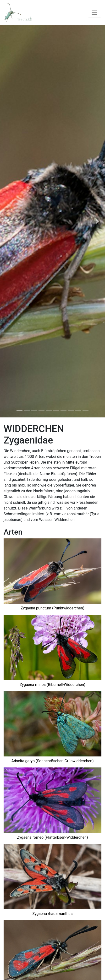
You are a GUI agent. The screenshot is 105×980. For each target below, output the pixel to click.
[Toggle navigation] (94, 13)
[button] (8, 221)
